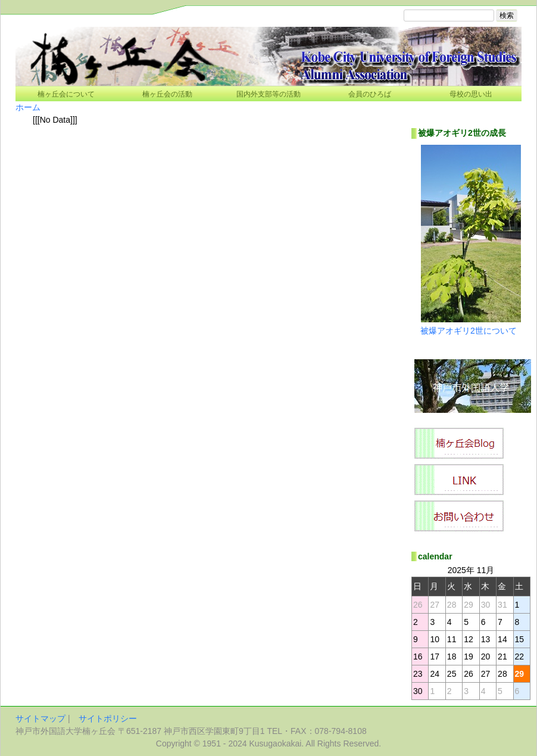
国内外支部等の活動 (268, 94)
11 (452, 639)
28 (502, 674)
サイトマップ (40, 718)
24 (435, 674)
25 (452, 674)
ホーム (28, 107)
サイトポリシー (108, 718)
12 (469, 639)
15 (520, 639)
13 (486, 639)
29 (520, 674)
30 (418, 691)
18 (452, 657)
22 (520, 657)
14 (502, 639)
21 (502, 657)
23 (418, 674)
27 (486, 674)
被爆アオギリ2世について (469, 331)
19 (469, 657)
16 (418, 657)
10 (435, 639)
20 (486, 657)
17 (435, 657)
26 (469, 674)
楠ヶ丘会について (66, 94)
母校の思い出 (471, 94)
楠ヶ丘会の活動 (167, 94)
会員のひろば (370, 94)
